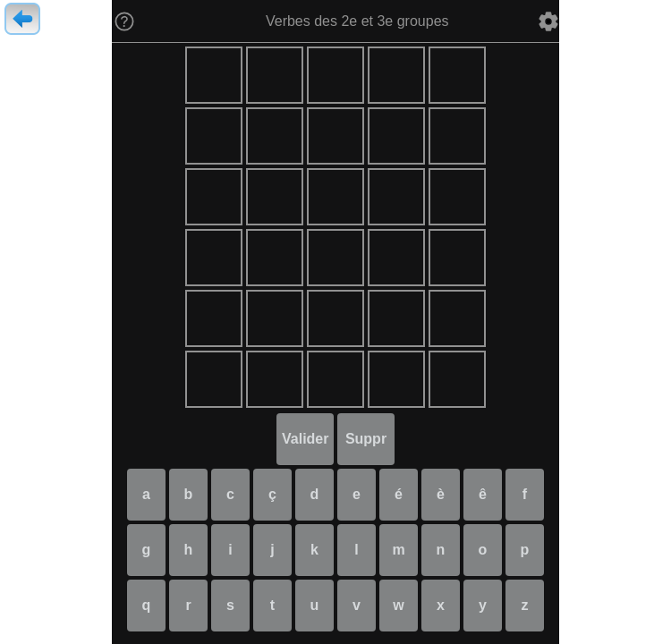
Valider (305, 439)
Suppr (366, 439)
